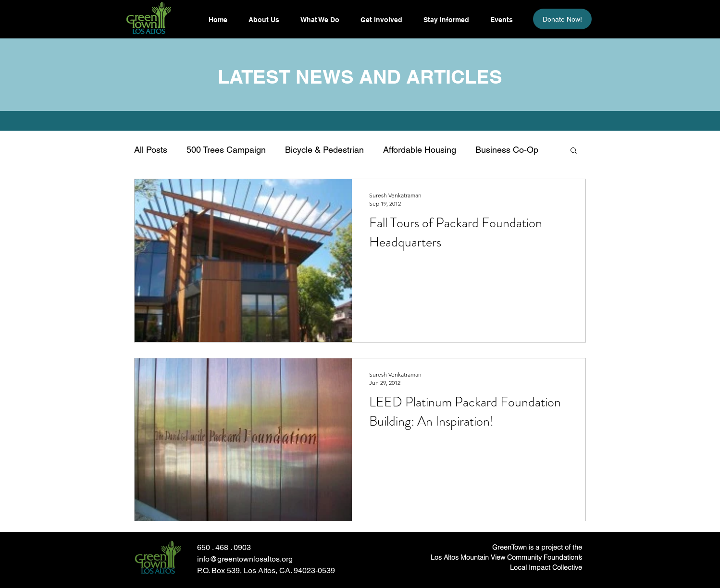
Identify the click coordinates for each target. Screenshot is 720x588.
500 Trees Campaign (226, 150)
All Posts (151, 150)
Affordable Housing (420, 150)
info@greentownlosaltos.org (245, 559)
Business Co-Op (507, 150)
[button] (446, 20)
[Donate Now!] (562, 19)
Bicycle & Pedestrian (324, 150)
